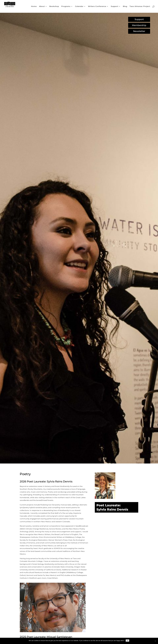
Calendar (79, 6)
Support (115, 6)
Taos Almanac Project (140, 6)
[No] (155, 641)
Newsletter (139, 31)
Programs (66, 6)
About (42, 6)
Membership (139, 25)
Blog (125, 6)
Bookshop (54, 6)
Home (34, 6)
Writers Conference (97, 6)
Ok (127, 641)
